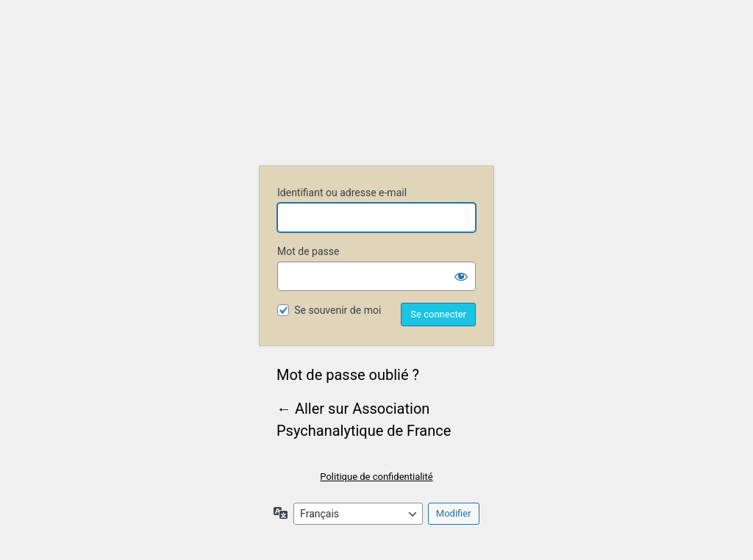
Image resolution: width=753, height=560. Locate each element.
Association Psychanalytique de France (376, 93)
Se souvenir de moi (338, 310)
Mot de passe (308, 251)
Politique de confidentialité (376, 477)
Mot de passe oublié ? (348, 375)
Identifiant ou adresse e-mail (342, 193)
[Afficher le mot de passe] (461, 276)
